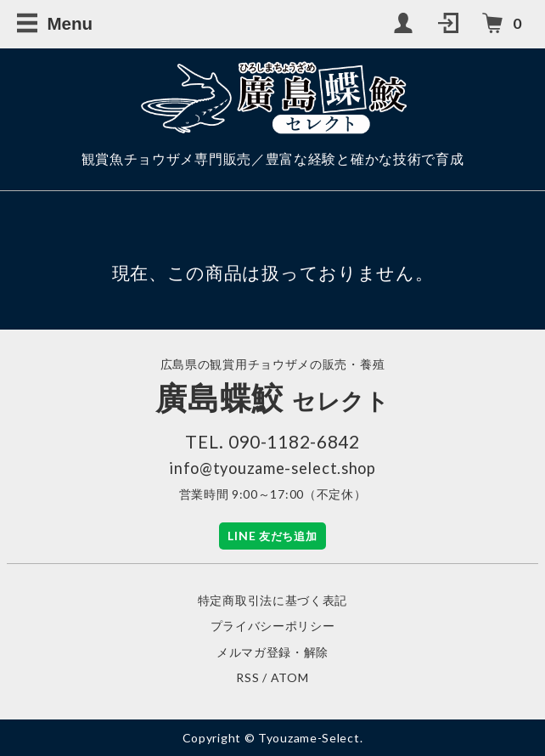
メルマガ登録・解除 (272, 652)
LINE (272, 536)
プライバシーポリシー (273, 626)
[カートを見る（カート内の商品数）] (503, 24)
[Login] (450, 24)
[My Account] (405, 24)
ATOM (290, 677)
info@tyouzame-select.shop (272, 468)
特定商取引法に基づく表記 (272, 600)
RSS (247, 677)
